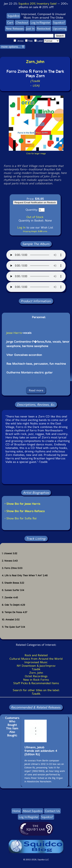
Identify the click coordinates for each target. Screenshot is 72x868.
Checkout (22, 23)
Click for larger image (36, 154)
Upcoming (60, 29)
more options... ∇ (13, 47)
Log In (21, 227)
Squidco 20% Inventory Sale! (37, 4)
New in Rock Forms (36, 680)
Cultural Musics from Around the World (36, 659)
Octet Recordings (36, 676)
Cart (10, 23)
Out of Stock (35, 217)
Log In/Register (41, 23)
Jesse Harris (14, 333)
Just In (30, 29)
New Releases (15, 29)
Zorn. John (36, 673)
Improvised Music (36, 662)
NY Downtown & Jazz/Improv (36, 666)
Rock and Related (36, 655)
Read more (36, 390)
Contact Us (52, 811)
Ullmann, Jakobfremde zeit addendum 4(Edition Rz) (41, 751)
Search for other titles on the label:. (36, 692)
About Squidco (33, 811)
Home (16, 811)
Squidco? (59, 23)
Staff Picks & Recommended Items (36, 683)
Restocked (44, 29)
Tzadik (36, 669)
